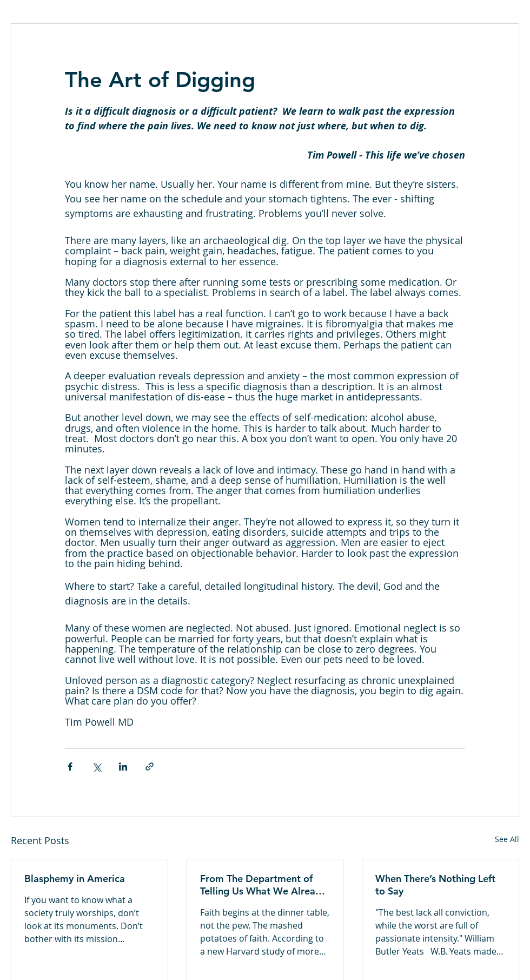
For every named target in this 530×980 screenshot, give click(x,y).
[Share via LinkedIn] (123, 767)
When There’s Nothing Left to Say (435, 885)
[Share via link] (150, 767)
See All (507, 839)
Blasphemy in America (75, 879)
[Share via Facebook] (70, 767)
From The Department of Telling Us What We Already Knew (263, 885)
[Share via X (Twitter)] (97, 767)
